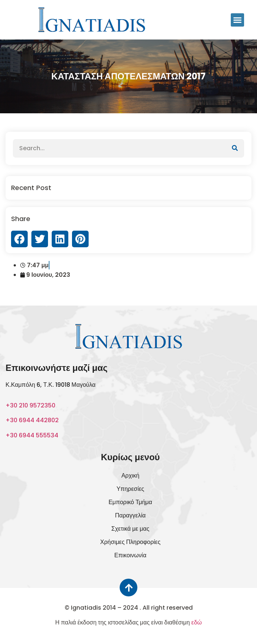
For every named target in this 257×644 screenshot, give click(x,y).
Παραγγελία (130, 515)
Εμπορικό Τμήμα (130, 502)
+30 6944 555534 (32, 435)
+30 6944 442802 (32, 420)
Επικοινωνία (131, 555)
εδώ (197, 622)
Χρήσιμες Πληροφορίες (130, 542)
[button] (237, 20)
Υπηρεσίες (130, 489)
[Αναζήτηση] (235, 148)
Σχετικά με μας (131, 529)
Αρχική (131, 476)
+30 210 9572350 (30, 405)
